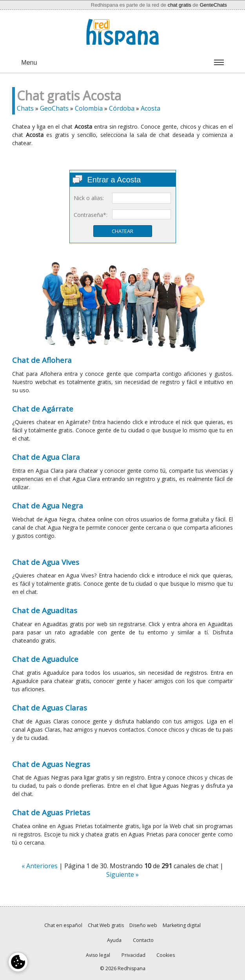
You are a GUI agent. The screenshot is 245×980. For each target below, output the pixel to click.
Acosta (151, 108)
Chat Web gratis (106, 925)
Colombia (89, 108)
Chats (25, 108)
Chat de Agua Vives (46, 562)
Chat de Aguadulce (45, 659)
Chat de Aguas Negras (51, 764)
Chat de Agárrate (43, 409)
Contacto (143, 940)
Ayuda (114, 940)
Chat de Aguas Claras (50, 708)
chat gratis (180, 5)
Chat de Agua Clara (46, 457)
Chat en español (63, 925)
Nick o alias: (89, 198)
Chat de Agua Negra (48, 505)
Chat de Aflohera (42, 360)
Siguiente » (122, 874)
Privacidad (133, 955)
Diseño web (143, 925)
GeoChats (54, 108)
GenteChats (213, 5)
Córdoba (122, 108)
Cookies (166, 955)
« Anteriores (40, 866)
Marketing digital (182, 925)
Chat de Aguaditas (45, 610)
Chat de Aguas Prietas (51, 812)
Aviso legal (98, 955)
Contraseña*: (91, 215)
